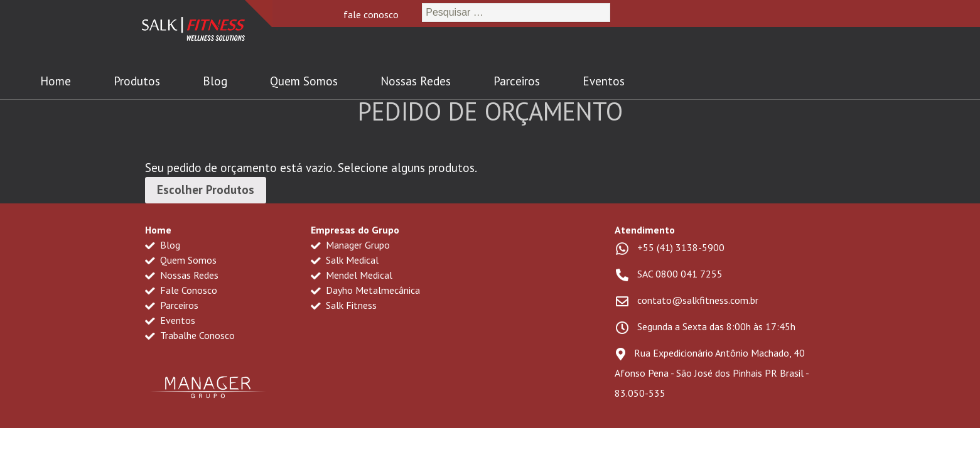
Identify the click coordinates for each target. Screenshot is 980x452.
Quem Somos (304, 81)
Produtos (137, 81)
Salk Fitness (344, 305)
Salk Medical (345, 260)
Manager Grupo (350, 245)
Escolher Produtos (206, 190)
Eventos (604, 81)
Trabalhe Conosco (190, 335)
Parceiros (517, 81)
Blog (215, 81)
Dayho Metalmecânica (365, 290)
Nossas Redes (416, 81)
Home (56, 81)
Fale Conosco (181, 290)
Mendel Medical (352, 275)
